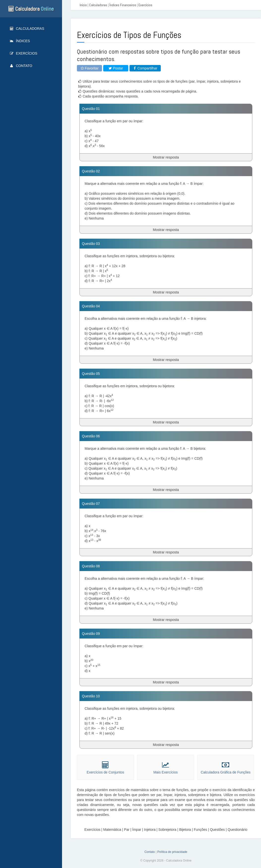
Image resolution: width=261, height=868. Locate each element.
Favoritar (89, 68)
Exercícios (24, 53)
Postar (116, 68)
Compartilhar (145, 68)
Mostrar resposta (166, 157)
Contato (21, 66)
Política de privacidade (172, 852)
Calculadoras (27, 29)
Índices (20, 41)
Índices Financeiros (123, 5)
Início (83, 5)
